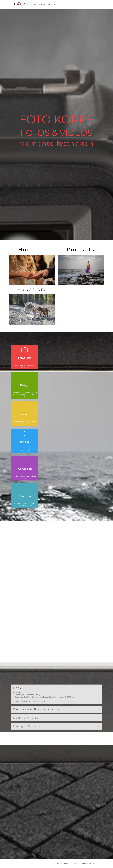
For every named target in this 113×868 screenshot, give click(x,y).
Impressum (43, 4)
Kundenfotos (52, 4)
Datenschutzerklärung (63, 864)
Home (36, 4)
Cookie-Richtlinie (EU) (87, 864)
